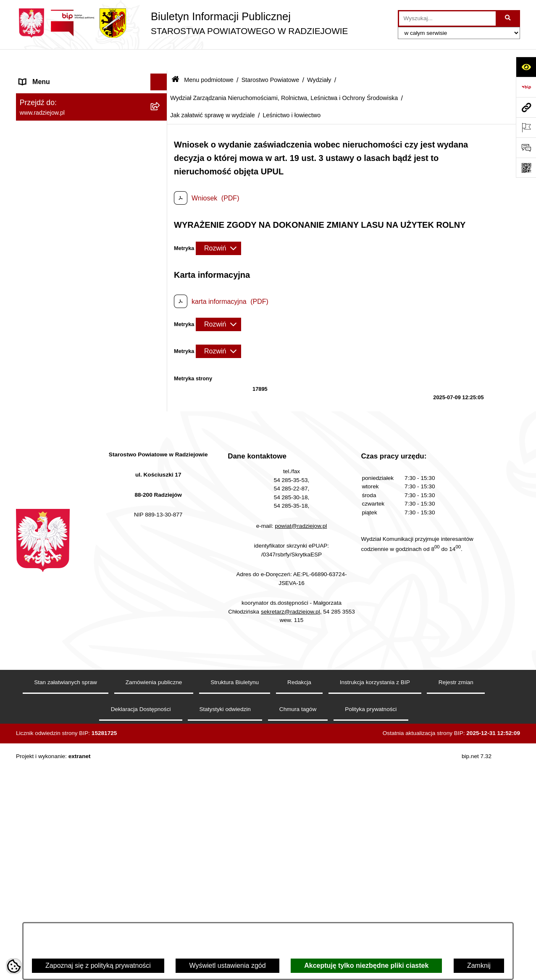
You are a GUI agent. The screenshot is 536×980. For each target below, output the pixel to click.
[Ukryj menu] (159, 61)
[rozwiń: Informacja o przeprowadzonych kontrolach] (161, 901)
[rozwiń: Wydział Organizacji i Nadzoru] (161, 397)
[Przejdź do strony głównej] (182, 23)
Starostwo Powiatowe (271, 58)
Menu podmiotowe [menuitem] (47, 77)
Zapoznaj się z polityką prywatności (98, 966)
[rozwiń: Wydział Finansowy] (161, 759)
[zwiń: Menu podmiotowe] (161, 78)
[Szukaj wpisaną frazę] (508, 18)
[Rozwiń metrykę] (218, 227)
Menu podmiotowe (209, 58)
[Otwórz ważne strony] (526, 127)
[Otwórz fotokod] (526, 168)
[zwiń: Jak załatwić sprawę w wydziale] (161, 526)
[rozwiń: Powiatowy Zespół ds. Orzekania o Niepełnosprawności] (161, 781)
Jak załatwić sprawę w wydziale (213, 93)
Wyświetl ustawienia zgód (227, 966)
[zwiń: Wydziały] (161, 278)
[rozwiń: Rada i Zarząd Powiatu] (161, 122)
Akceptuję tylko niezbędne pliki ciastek (366, 966)
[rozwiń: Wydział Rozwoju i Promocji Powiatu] (161, 419)
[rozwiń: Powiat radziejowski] (161, 99)
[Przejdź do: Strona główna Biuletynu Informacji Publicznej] (175, 59)
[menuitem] (92, 99)
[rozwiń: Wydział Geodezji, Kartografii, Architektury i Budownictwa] (161, 300)
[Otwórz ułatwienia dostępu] (526, 67)
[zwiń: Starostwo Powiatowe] (161, 144)
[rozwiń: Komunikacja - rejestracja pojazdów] (161, 365)
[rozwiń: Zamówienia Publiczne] (161, 879)
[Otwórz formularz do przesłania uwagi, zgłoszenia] (526, 148)
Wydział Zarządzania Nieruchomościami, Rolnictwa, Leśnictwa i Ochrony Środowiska (284, 76)
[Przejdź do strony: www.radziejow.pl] (526, 107)
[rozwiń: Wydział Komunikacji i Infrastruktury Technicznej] (161, 332)
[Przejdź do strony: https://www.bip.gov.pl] (526, 87)
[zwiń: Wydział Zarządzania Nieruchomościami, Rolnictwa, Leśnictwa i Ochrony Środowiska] (161, 452)
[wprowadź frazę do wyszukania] (447, 18)
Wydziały (319, 58)
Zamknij (479, 966)
